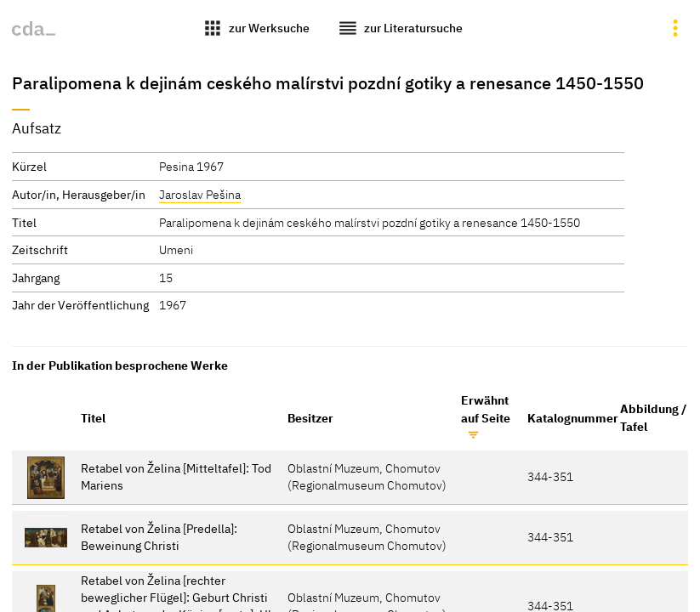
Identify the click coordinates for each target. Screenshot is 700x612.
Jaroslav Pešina (200, 194)
